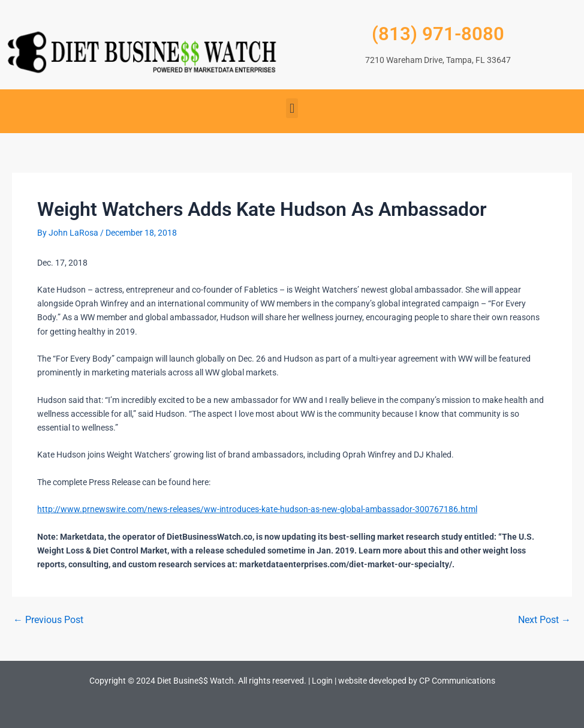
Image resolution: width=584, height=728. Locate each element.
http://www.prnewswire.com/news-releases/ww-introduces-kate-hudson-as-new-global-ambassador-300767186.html (257, 509)
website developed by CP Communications (417, 681)
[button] (292, 108)
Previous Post (48, 620)
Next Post (544, 620)
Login (322, 681)
